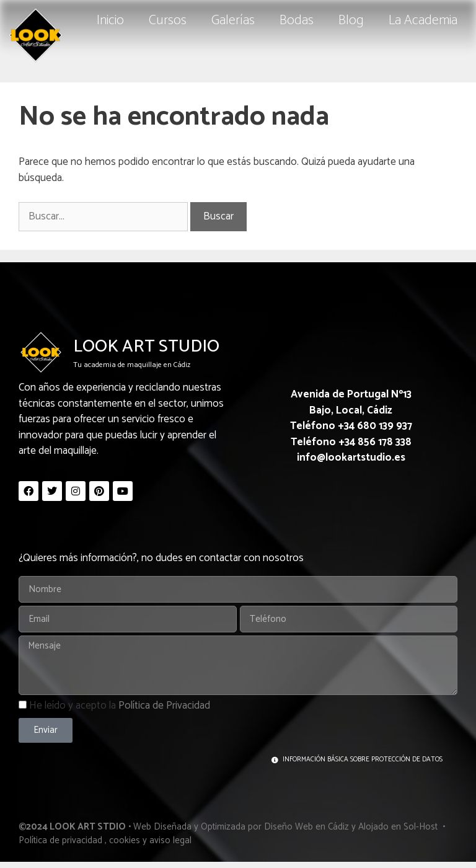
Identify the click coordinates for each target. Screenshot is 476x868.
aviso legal (170, 840)
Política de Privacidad (164, 706)
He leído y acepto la (120, 706)
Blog (351, 20)
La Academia (423, 20)
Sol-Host (422, 827)
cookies (125, 840)
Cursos (168, 20)
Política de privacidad (60, 840)
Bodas (297, 20)
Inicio (110, 20)
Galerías (233, 20)
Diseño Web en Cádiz (306, 827)
